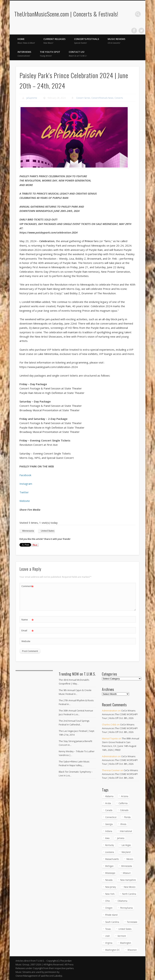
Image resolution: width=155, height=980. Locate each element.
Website (25, 501)
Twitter (141, 31)
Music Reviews (117, 41)
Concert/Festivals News (102, 98)
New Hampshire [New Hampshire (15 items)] (128, 880)
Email (28, 631)
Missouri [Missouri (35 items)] (127, 873)
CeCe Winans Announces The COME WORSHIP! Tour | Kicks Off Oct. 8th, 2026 (120, 714)
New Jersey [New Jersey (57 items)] (111, 887)
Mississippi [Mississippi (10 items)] (110, 873)
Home (26, 41)
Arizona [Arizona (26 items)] (125, 796)
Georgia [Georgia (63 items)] (109, 824)
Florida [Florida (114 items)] (127, 817)
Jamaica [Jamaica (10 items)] (121, 838)
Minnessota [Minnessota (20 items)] (127, 866)
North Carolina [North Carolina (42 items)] (129, 894)
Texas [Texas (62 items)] (108, 929)
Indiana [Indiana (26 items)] (109, 831)
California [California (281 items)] (123, 803)
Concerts (119, 98)
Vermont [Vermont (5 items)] (122, 936)
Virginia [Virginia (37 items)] (109, 943)
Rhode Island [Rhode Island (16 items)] (111, 915)
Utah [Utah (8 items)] (107, 936)
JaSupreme (32, 98)
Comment (28, 586)
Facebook (134, 31)
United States (48, 531)
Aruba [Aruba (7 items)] (108, 803)
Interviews (24, 54)
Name (28, 620)
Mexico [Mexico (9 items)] (130, 859)
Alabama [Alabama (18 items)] (109, 796)
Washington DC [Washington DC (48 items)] (112, 950)
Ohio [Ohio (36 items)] (107, 901)
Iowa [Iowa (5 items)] (107, 838)
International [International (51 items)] (126, 831)
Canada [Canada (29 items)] (109, 810)
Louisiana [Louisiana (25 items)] (110, 852)
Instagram (26, 484)
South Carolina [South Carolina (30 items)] (112, 922)
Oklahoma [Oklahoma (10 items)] (122, 901)
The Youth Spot (50, 54)
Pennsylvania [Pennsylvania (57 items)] (126, 908)
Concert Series (83, 98)
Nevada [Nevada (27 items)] (109, 880)
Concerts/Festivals (87, 41)
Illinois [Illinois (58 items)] (123, 824)
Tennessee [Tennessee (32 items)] (132, 922)
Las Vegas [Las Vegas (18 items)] (126, 845)
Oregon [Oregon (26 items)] (109, 908)
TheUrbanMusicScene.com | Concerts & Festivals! (66, 14)
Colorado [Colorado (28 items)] (124, 810)
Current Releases (54, 41)
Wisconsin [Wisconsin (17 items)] (132, 950)
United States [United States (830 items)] (125, 929)
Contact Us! (78, 54)
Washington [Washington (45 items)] (126, 943)
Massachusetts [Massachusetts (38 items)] (112, 859)
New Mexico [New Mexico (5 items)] (130, 887)
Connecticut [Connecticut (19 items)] (111, 817)
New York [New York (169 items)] (110, 894)
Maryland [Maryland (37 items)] (126, 852)
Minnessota (28, 531)
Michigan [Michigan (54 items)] (109, 866)
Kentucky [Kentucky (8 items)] (110, 845)
